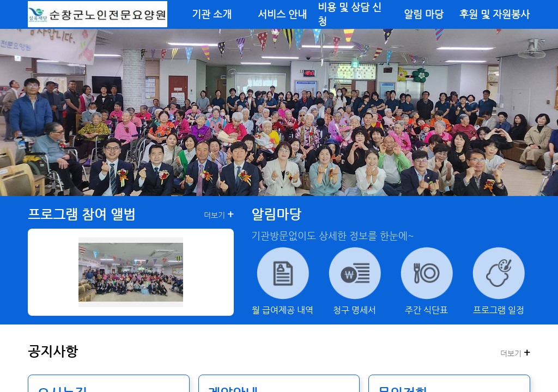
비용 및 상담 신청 (350, 14)
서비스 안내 (282, 14)
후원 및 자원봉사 (495, 14)
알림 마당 (424, 14)
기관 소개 (212, 14)
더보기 (219, 215)
